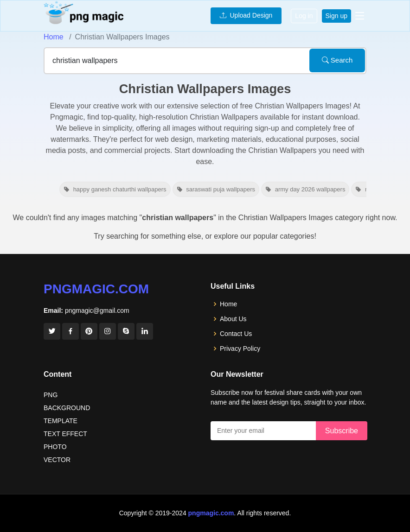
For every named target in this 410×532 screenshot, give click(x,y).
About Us (233, 319)
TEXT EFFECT (65, 434)
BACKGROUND (67, 408)
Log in (304, 16)
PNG (51, 395)
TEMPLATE (61, 421)
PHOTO (55, 447)
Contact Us (236, 334)
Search (337, 60)
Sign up (336, 16)
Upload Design (246, 15)
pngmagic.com (96, 289)
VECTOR (57, 460)
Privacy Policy (240, 348)
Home (54, 37)
